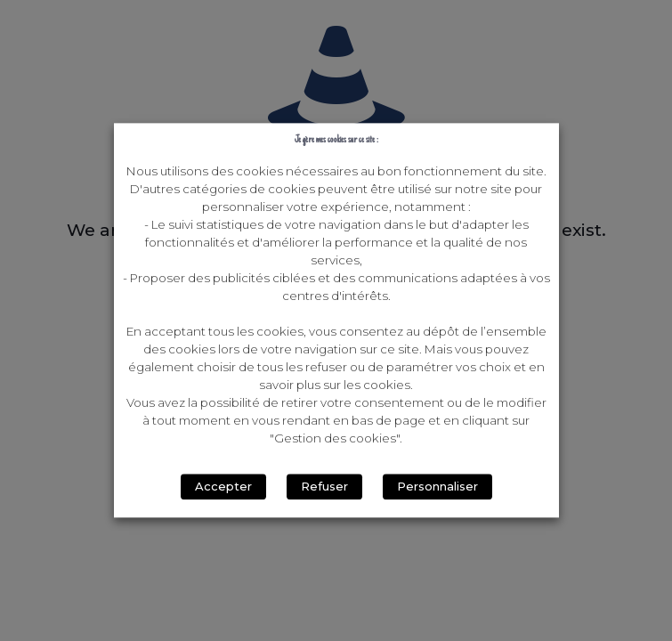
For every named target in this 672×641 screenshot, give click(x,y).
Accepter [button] (223, 487)
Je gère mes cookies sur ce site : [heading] (336, 140)
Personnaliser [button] (437, 487)
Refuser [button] (324, 487)
